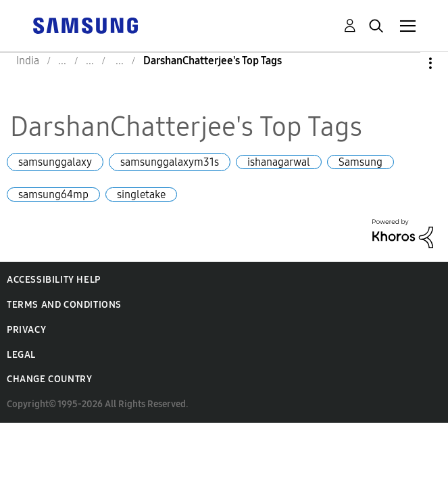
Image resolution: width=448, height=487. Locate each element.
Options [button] (407, 63)
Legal (21, 355)
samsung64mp (53, 194)
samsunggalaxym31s (170, 162)
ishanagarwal (279, 162)
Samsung (360, 162)
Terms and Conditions (64, 305)
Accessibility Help (54, 280)
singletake (141, 194)
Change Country (49, 379)
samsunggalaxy (55, 162)
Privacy (26, 330)
